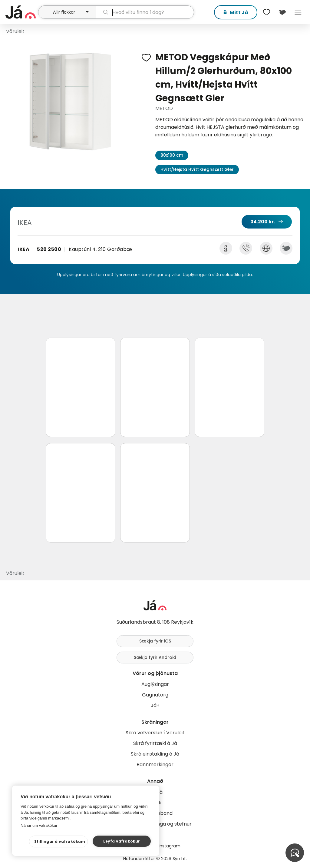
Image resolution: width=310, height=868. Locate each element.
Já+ (155, 705)
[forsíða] (21, 12)
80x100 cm (172, 155)
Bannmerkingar (155, 765)
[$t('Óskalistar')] (266, 12)
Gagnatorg (155, 695)
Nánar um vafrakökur (39, 825)
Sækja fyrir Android (155, 657)
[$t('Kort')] (282, 12)
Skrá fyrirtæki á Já (155, 743)
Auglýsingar (155, 684)
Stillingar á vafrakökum (60, 841)
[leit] (145, 12)
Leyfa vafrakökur (122, 841)
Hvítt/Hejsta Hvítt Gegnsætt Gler (197, 169)
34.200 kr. (263, 222)
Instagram (170, 846)
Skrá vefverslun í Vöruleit (155, 733)
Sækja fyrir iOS (155, 641)
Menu (298, 12)
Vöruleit (15, 31)
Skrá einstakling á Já (155, 754)
